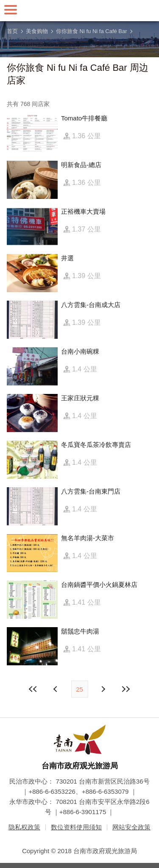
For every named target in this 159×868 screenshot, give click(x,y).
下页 (56, 689)
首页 (12, 31)
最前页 (33, 689)
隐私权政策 (24, 827)
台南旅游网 (80, 11)
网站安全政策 (131, 827)
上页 (103, 689)
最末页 (126, 689)
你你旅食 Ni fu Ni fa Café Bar (92, 31)
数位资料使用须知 (76, 827)
